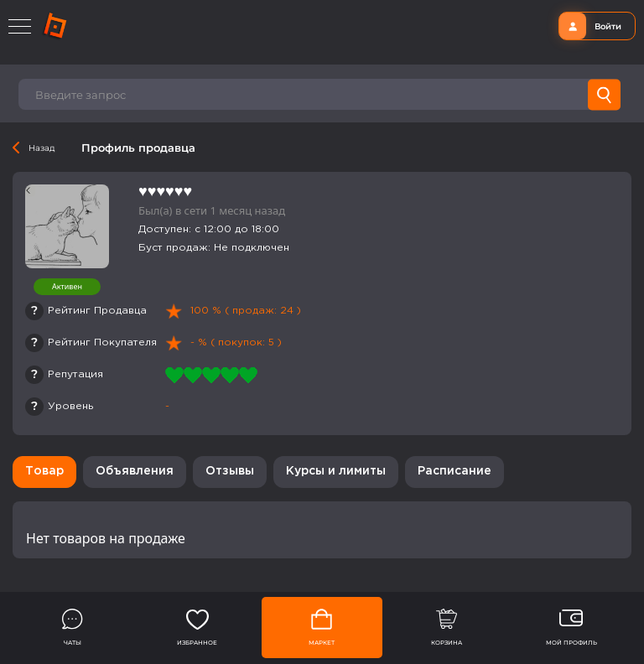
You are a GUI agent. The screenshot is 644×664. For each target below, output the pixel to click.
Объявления (135, 471)
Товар (44, 471)
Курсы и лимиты (336, 471)
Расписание (454, 471)
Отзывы (230, 471)
